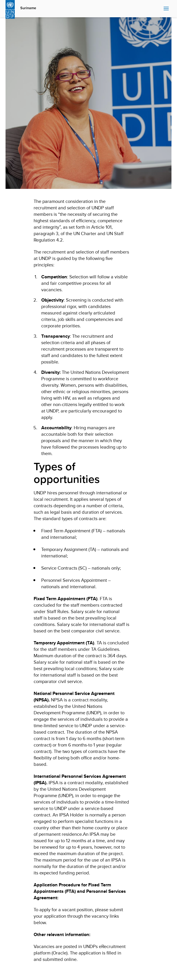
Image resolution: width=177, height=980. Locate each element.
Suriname (28, 8)
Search (159, 9)
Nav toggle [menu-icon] (166, 8)
